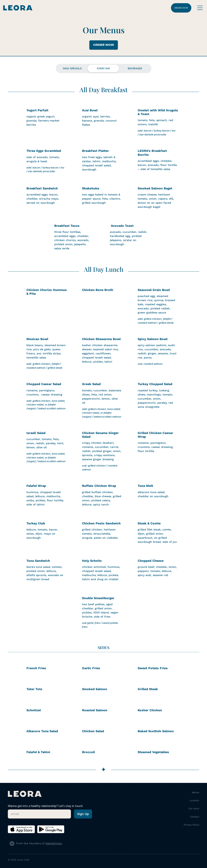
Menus (196, 792)
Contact (195, 817)
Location (194, 800)
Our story (194, 809)
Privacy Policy (191, 825)
